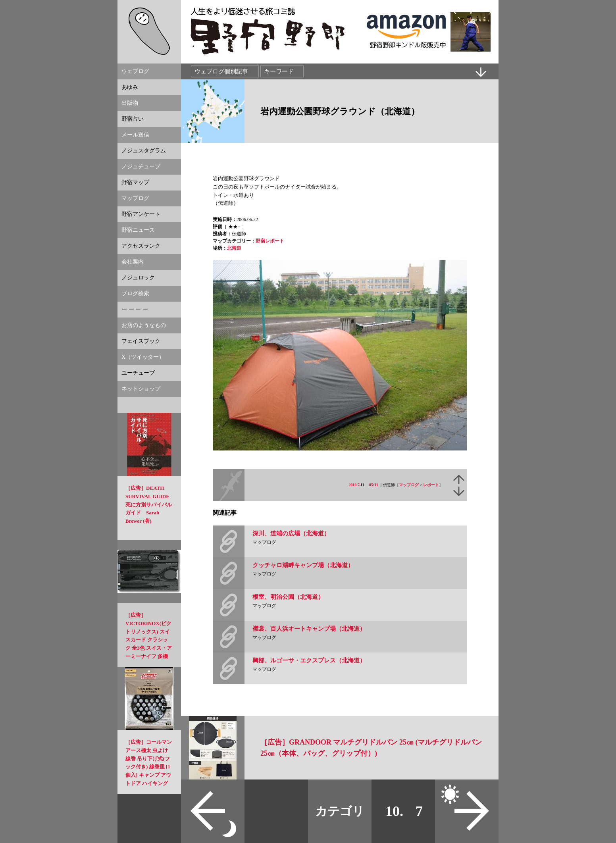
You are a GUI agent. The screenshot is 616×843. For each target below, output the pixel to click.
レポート (431, 485)
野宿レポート (270, 241)
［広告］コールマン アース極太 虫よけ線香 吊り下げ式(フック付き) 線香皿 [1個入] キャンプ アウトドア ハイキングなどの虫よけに (149, 767)
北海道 (234, 248)
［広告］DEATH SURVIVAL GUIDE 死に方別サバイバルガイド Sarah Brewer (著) (149, 504)
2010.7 (354, 485)
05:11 (374, 485)
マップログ (409, 485)
